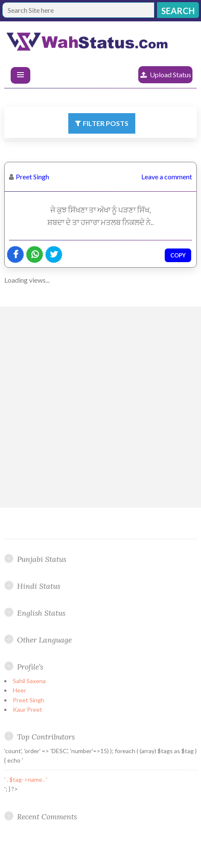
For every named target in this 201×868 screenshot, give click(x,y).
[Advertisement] (100, 407)
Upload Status (170, 75)
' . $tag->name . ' (26, 779)
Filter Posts (106, 123)
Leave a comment (167, 177)
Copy (178, 255)
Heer (19, 690)
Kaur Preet (28, 709)
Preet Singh (32, 177)
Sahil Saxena (29, 681)
